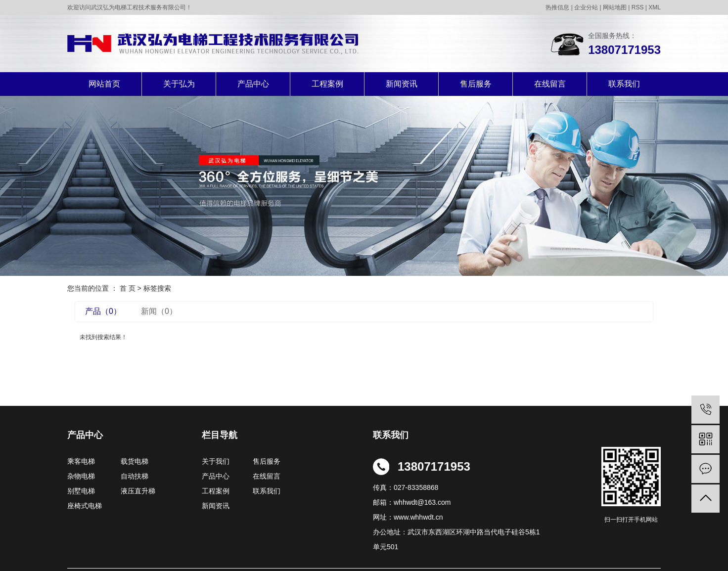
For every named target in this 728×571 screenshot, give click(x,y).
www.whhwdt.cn (418, 517)
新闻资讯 (402, 84)
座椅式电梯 (85, 506)
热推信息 (557, 7)
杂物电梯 (81, 476)
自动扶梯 (135, 476)
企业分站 (586, 7)
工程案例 (327, 84)
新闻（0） (159, 311)
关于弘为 (179, 84)
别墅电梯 (81, 491)
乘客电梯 (81, 461)
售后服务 (476, 84)
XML (655, 7)
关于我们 (219, 461)
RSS (638, 7)
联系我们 (624, 84)
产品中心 (253, 84)
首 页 (128, 288)
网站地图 (615, 7)
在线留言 (550, 84)
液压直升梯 (138, 491)
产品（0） (103, 311)
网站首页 (104, 84)
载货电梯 (135, 461)
